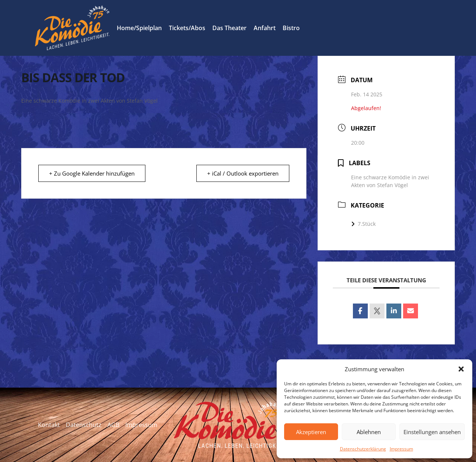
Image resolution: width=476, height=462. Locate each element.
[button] (461, 369)
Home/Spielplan (139, 28)
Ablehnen (369, 432)
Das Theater (229, 28)
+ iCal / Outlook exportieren (243, 173)
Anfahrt (265, 28)
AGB (113, 425)
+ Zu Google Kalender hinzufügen (92, 173)
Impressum (401, 449)
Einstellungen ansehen (432, 432)
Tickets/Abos (187, 28)
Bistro (291, 28)
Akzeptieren (311, 432)
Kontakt (49, 425)
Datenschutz (84, 425)
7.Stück (363, 224)
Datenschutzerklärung (363, 449)
